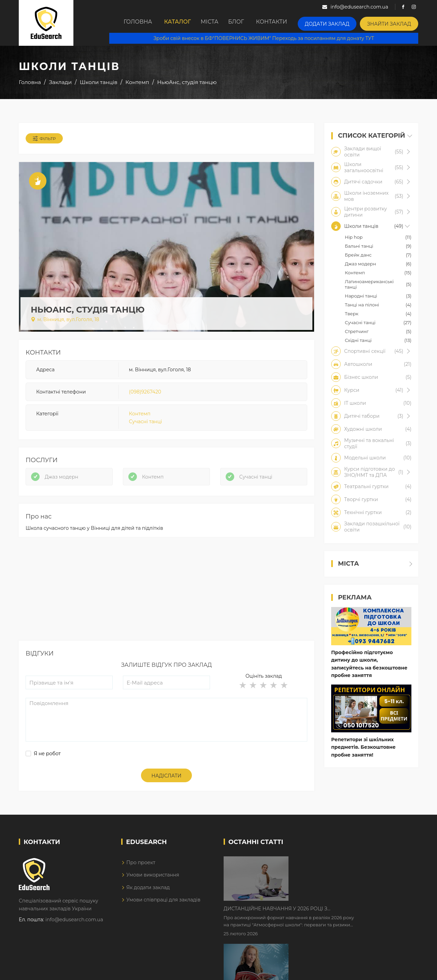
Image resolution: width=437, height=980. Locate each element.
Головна (131, 23)
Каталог (174, 23)
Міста (212, 23)
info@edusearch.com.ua (74, 930)
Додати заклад (337, 22)
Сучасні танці (146, 426)
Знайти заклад (392, 22)
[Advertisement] (166, 604)
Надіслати (167, 787)
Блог (246, 23)
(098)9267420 (145, 396)
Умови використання (153, 886)
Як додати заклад (148, 898)
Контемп (140, 418)
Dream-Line (404, 970)
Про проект (141, 873)
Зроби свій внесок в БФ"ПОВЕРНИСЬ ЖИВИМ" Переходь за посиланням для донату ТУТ (269, 38)
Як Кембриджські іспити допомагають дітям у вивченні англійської (349, 915)
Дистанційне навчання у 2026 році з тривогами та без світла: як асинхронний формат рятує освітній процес (342, 873)
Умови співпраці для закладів (163, 911)
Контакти (285, 23)
